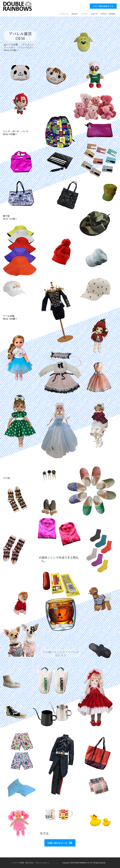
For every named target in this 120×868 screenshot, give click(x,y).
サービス (84, 14)
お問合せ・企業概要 (108, 14)
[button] (103, 6)
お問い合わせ (29, 863)
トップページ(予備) (18, 863)
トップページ (64, 14)
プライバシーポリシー (42, 863)
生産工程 (94, 14)
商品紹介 (75, 14)
